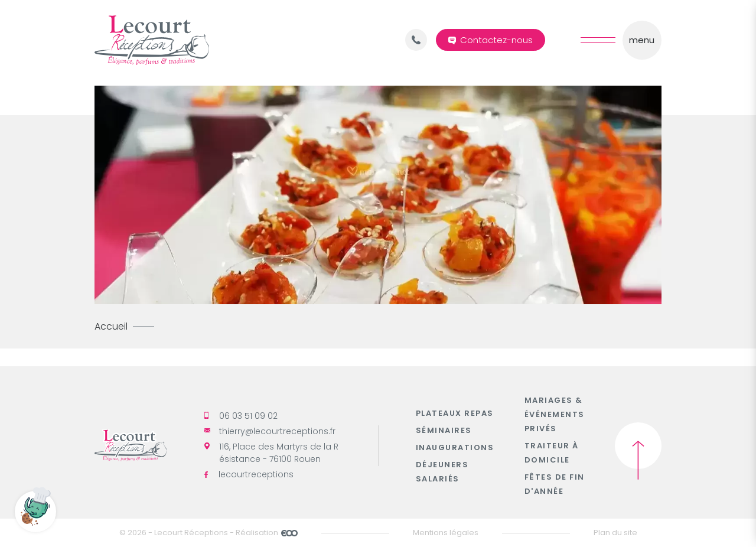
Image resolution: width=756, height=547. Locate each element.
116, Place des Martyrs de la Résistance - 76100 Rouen (271, 453)
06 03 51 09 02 (241, 416)
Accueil (111, 326)
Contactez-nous (496, 40)
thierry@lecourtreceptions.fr (270, 431)
